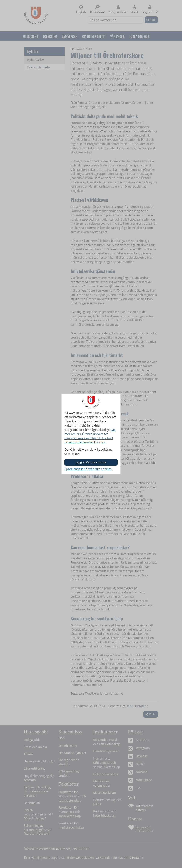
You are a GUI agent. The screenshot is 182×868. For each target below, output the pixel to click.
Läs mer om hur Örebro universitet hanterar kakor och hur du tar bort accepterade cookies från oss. (90, 436)
